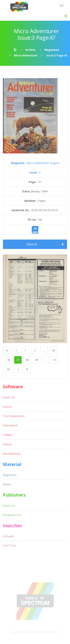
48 (27, 360)
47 (18, 360)
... (44, 350)
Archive (30, 50)
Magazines (52, 50)
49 (37, 360)
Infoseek (8, 536)
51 (55, 360)
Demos (7, 444)
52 (9, 369)
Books (7, 484)
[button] (66, 16)
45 (53, 350)
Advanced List (12, 515)
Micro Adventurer (26, 55)
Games (7, 407)
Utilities (8, 435)
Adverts (32, 244)
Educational (10, 425)
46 (9, 360)
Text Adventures (14, 416)
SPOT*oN (9, 545)
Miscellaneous (12, 454)
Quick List (9, 397)
